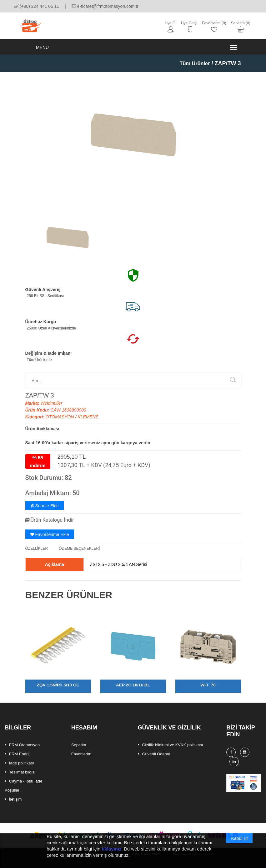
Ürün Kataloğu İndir (52, 525)
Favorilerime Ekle (50, 539)
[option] (68, 242)
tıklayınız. (112, 851)
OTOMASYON (60, 422)
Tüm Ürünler (193, 68)
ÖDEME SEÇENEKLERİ (79, 553)
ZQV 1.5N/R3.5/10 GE (58, 690)
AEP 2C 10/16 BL (133, 690)
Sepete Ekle (45, 511)
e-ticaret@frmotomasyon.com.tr (105, 6)
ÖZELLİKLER (37, 553)
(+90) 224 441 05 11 (37, 6)
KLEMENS (88, 422)
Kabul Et (239, 841)
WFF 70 (208, 690)
